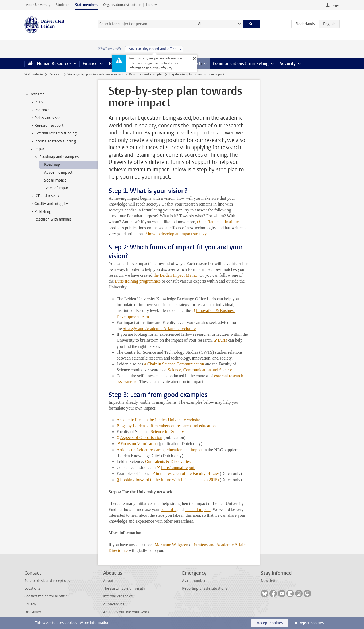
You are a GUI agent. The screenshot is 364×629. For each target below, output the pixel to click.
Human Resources (54, 63)
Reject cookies (311, 623)
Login (336, 5)
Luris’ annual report (178, 467)
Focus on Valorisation (139, 444)
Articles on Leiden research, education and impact (159, 450)
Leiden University (37, 5)
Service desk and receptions (47, 581)
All (200, 24)
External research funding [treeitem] (53, 133)
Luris (222, 340)
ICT (112, 63)
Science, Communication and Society (200, 370)
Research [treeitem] (35, 94)
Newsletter (270, 581)
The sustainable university (124, 589)
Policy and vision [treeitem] (46, 118)
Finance (90, 63)
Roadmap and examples (146, 74)
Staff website (34, 74)
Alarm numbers (195, 581)
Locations (32, 589)
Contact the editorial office (46, 596)
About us (111, 581)
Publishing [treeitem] (40, 212)
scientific (169, 509)
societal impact (198, 509)
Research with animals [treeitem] (53, 219)
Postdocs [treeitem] (39, 110)
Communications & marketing (241, 63)
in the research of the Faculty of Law (187, 474)
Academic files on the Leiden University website (158, 420)
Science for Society (167, 432)
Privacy (30, 604)
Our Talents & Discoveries (168, 462)
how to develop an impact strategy (177, 234)
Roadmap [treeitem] (52, 165)
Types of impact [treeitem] (57, 188)
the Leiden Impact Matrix (175, 275)
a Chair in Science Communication (174, 364)
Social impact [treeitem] (55, 180)
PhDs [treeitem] (36, 102)
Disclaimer (33, 612)
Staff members (86, 5)
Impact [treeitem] (38, 149)
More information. (95, 623)
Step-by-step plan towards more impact (95, 74)
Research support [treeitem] (46, 126)
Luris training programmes (138, 281)
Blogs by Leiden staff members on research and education (166, 426)
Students (63, 5)
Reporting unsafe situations (205, 589)
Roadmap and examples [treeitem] (56, 157)
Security (288, 63)
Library (151, 5)
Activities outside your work (126, 612)
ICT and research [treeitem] (46, 196)
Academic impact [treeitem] (58, 173)
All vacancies (114, 604)
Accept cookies (270, 623)
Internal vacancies (118, 596)
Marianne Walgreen (171, 545)
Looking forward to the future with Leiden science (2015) (170, 480)
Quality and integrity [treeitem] (49, 204)
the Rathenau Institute (220, 222)
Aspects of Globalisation (141, 437)
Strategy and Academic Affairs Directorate (159, 328)
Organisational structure (122, 5)
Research (55, 74)
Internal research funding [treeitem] (53, 141)
